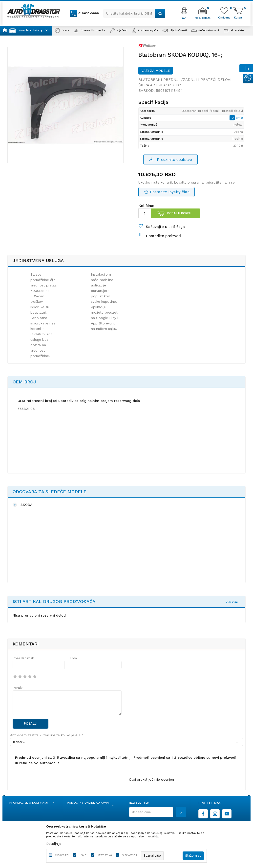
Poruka (18, 688)
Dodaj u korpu (179, 213)
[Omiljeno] (224, 17)
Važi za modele (156, 71)
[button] (134, 13)
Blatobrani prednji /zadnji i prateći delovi (185, 80)
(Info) (239, 118)
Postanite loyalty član (170, 192)
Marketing (129, 855)
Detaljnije (54, 844)
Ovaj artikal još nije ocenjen (151, 779)
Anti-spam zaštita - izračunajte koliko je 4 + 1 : (48, 735)
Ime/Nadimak (23, 658)
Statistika (104, 855)
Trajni (83, 855)
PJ (233, 118)
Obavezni (62, 855)
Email (74, 658)
